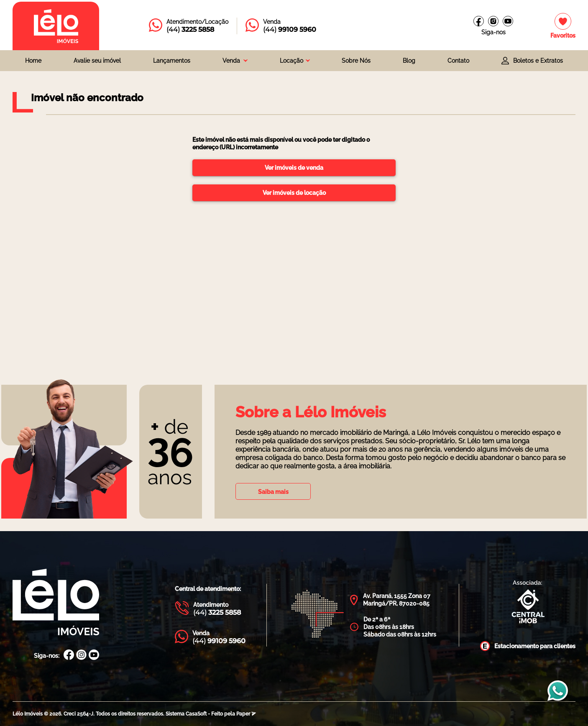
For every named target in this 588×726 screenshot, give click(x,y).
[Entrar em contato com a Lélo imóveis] (189, 26)
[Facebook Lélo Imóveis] (69, 656)
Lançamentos (172, 61)
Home (33, 61)
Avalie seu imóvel (97, 61)
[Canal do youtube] (508, 21)
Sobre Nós (356, 61)
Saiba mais (273, 492)
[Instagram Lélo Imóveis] (493, 21)
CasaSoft (196, 714)
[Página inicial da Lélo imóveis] (56, 26)
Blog (409, 61)
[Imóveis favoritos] (563, 26)
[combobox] (235, 61)
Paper (246, 714)
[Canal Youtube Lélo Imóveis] (94, 656)
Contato (458, 61)
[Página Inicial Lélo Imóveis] (56, 603)
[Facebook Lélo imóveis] (479, 21)
